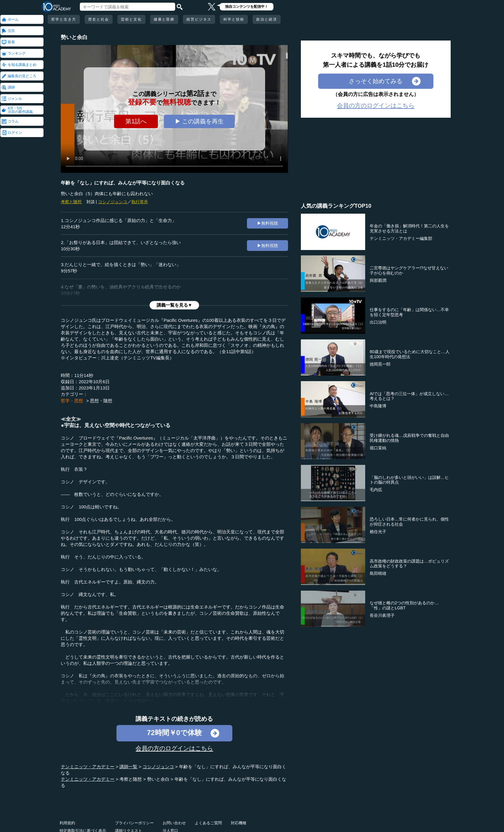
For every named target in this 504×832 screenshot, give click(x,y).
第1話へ (136, 121)
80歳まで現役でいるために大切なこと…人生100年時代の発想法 (410, 354)
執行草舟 (140, 202)
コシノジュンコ (113, 202)
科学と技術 (234, 19)
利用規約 (67, 823)
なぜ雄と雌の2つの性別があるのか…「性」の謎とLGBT (404, 605)
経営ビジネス (199, 19)
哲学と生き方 (64, 19)
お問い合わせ (174, 823)
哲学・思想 (72, 401)
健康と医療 (164, 19)
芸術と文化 (131, 19)
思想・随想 (101, 401)
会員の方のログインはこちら (174, 748)
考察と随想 (71, 202)
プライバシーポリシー (134, 823)
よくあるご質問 (208, 823)
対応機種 (239, 823)
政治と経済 (267, 19)
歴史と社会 (99, 19)
